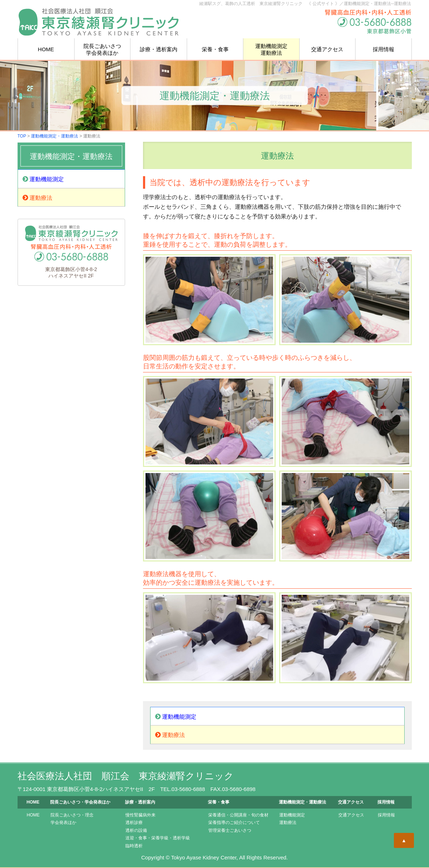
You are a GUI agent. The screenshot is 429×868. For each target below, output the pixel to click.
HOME (46, 49)
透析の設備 (136, 830)
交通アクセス (327, 49)
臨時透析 (134, 846)
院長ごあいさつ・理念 (72, 815)
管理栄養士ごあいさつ (230, 830)
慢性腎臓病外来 (140, 815)
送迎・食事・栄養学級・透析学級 (158, 838)
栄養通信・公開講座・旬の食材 (238, 815)
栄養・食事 (215, 49)
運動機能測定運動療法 (271, 49)
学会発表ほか (63, 823)
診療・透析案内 (159, 49)
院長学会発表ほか (102, 49)
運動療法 (37, 198)
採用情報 (383, 49)
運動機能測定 (43, 179)
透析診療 (134, 823)
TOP (22, 136)
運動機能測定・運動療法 (54, 136)
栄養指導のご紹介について (234, 823)
